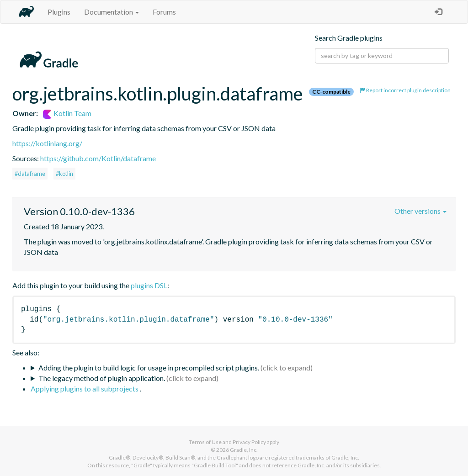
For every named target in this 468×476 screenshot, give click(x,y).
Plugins (59, 12)
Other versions (420, 211)
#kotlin (64, 174)
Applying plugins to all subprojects (85, 389)
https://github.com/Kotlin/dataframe (98, 158)
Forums (164, 12)
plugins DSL (149, 285)
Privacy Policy (249, 442)
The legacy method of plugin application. (102, 378)
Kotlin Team (67, 113)
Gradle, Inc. (244, 450)
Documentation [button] (112, 12)
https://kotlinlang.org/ (47, 143)
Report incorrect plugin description (405, 90)
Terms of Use (205, 442)
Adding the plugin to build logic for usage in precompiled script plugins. (149, 368)
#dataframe (30, 174)
